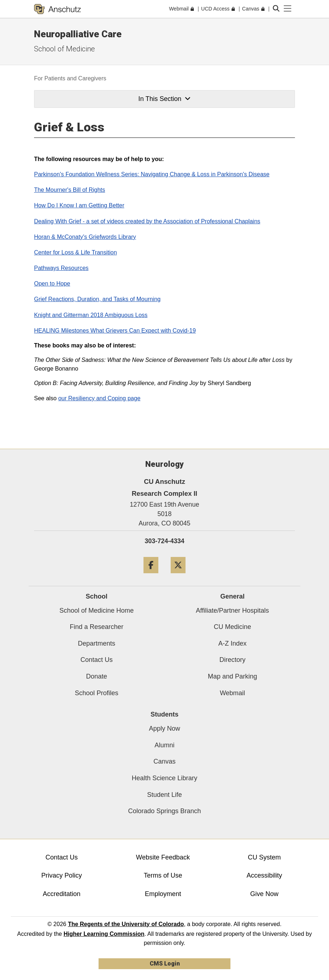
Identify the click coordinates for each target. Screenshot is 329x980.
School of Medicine (64, 49)
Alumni (164, 745)
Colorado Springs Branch (164, 811)
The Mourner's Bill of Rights (70, 190)
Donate (96, 676)
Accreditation (62, 894)
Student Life (164, 795)
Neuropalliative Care (78, 34)
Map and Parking (232, 676)
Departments (97, 643)
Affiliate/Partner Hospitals (233, 611)
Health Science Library (164, 778)
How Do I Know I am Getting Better (79, 205)
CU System (264, 857)
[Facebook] (151, 576)
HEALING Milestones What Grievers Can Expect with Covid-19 (115, 331)
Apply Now (164, 728)
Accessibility (265, 875)
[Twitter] (178, 576)
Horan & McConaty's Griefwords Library (85, 237)
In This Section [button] (164, 99)
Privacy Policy (62, 875)
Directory (232, 660)
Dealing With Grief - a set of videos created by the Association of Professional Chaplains (147, 221)
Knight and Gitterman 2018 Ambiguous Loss (91, 315)
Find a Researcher (96, 627)
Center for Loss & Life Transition (76, 252)
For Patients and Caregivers (70, 78)
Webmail (233, 693)
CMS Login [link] (165, 964)
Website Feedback (163, 857)
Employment (163, 894)
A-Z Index (232, 643)
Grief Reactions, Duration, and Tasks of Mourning (97, 299)
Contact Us (97, 660)
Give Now (265, 894)
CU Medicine (232, 627)
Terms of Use (163, 875)
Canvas (164, 761)
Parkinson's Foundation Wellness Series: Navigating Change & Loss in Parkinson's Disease (152, 174)
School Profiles (96, 693)
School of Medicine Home (97, 611)
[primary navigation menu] (288, 9)
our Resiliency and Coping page (99, 398)
